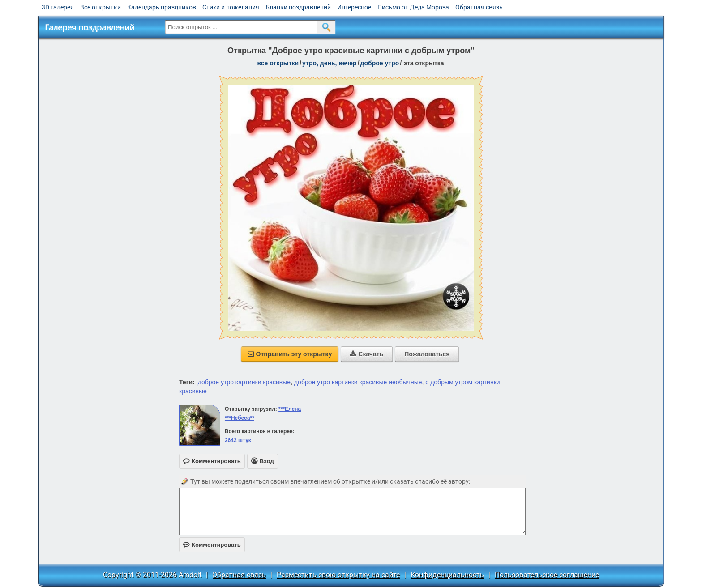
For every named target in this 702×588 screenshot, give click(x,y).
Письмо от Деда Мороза (413, 7)
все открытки (278, 63)
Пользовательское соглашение (547, 575)
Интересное (354, 7)
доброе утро (380, 63)
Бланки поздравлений (298, 7)
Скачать (367, 354)
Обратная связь (479, 7)
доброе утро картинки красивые (244, 382)
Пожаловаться (427, 354)
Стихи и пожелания (231, 7)
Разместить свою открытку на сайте (338, 575)
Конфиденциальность (447, 575)
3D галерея (58, 7)
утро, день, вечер (330, 63)
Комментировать (212, 545)
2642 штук (238, 440)
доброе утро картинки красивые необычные (358, 382)
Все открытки (101, 7)
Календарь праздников (162, 7)
